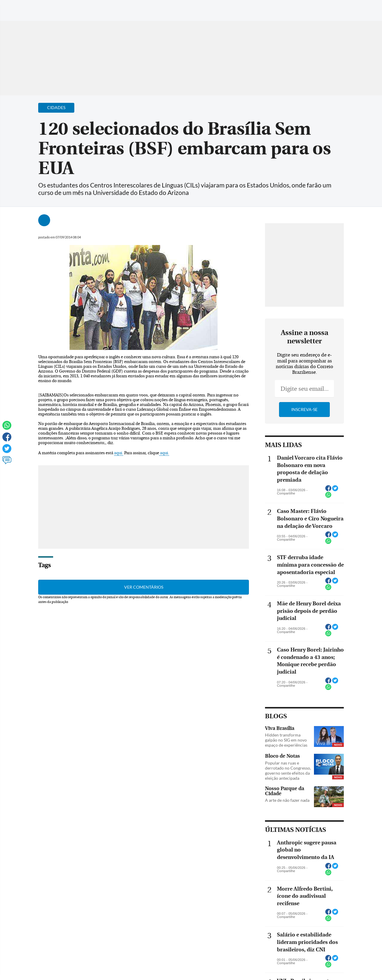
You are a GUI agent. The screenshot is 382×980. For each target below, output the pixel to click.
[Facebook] (339, 10)
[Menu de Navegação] (16, 7)
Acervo (148, 8)
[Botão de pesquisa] (34, 7)
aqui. (119, 453)
